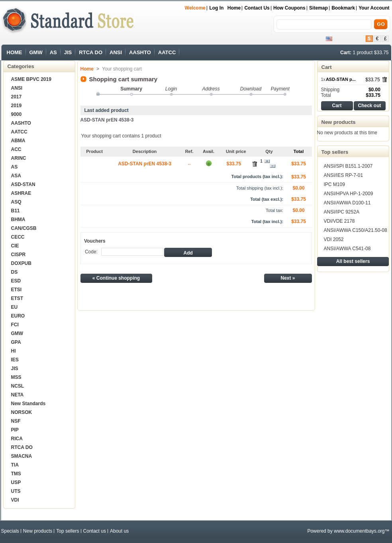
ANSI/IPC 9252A (342, 212)
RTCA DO (91, 52)
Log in (216, 8)
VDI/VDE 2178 (339, 221)
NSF (16, 421)
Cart (327, 67)
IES (15, 360)
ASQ (16, 202)
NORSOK (22, 412)
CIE (15, 246)
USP (16, 482)
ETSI (17, 290)
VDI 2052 (334, 239)
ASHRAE (21, 193)
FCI (15, 325)
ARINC (19, 158)
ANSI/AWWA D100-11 (347, 203)
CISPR (19, 255)
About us (119, 531)
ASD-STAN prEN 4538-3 (107, 120)
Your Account (374, 8)
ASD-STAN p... (341, 79)
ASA (16, 176)
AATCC (167, 52)
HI (14, 351)
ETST (17, 298)
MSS (16, 377)
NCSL (18, 386)
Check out (369, 106)
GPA (16, 342)
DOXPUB (21, 263)
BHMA (18, 220)
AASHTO (140, 52)
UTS (16, 491)
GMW (36, 52)
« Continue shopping (116, 278)
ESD (16, 281)
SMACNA (22, 456)
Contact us (257, 8)
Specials (10, 531)
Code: (91, 252)
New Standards (28, 404)
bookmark (343, 8)
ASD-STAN (23, 184)
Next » (288, 278)
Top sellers (335, 152)
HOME (15, 52)
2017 (17, 97)
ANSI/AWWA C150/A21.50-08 (356, 230)
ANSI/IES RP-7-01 (344, 175)
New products (339, 122)
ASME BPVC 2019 (31, 79)
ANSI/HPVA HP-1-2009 (349, 194)
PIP (15, 430)
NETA (18, 395)
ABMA (18, 141)
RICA (17, 439)
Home (234, 8)
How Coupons (289, 8)
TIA (15, 465)
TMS (16, 474)
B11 (16, 211)
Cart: (346, 53)
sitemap (318, 8)
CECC (18, 237)
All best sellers (353, 261)
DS (15, 272)
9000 (17, 114)
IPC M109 (334, 184)
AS (53, 52)
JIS (68, 52)
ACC (16, 149)
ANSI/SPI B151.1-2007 (348, 166)
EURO (18, 316)
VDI (15, 500)
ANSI (116, 52)
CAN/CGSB (24, 228)
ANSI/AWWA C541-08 (347, 249)
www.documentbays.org (359, 531)
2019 (17, 106)
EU (15, 307)
